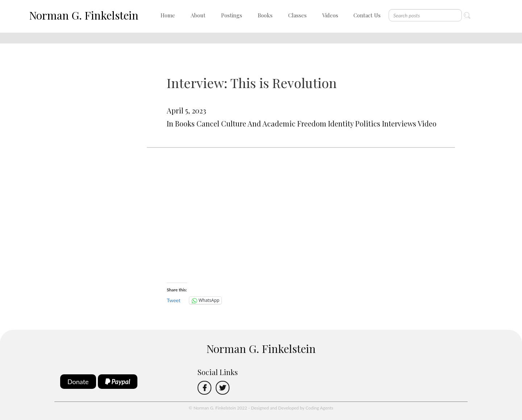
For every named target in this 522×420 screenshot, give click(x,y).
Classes (297, 15)
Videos (330, 15)
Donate (78, 382)
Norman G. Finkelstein (84, 15)
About (198, 15)
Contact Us (367, 15)
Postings (232, 15)
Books (265, 15)
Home (168, 15)
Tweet (174, 300)
